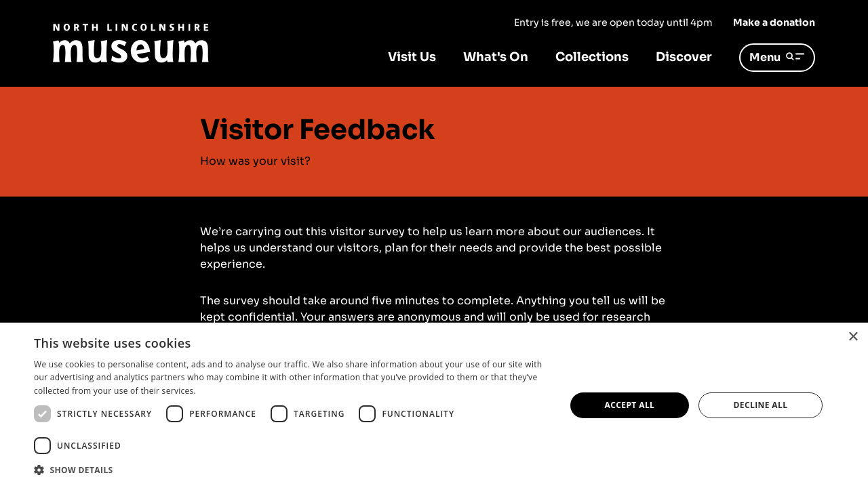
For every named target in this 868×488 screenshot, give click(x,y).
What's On (496, 57)
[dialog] (434, 405)
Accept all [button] (630, 405)
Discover (684, 57)
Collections (592, 57)
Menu (777, 57)
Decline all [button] (761, 405)
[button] (292, 470)
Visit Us (412, 57)
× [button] (853, 337)
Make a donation (774, 22)
